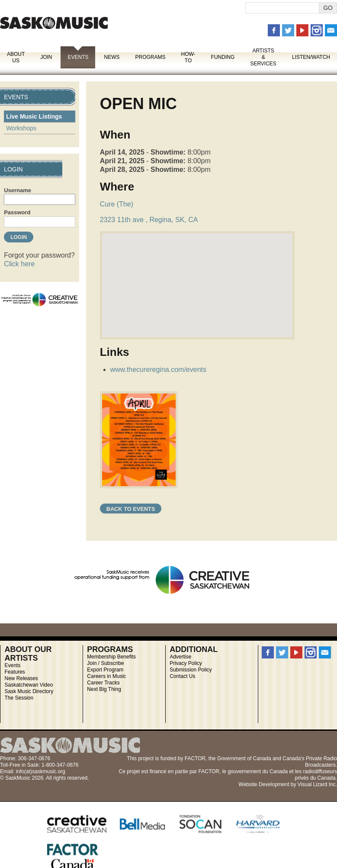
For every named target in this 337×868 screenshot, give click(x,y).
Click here (19, 264)
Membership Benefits (111, 657)
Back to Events (131, 509)
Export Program (105, 670)
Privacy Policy (186, 663)
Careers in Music (106, 676)
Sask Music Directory (29, 691)
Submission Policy (191, 670)
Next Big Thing (104, 689)
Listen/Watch (311, 57)
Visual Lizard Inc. (317, 784)
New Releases (21, 678)
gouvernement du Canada (258, 771)
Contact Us (182, 676)
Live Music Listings (34, 116)
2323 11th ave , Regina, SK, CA (149, 220)
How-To (188, 57)
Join (46, 57)
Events (78, 57)
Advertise (180, 657)
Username (18, 190)
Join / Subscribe (105, 663)
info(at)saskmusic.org (41, 771)
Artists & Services (263, 57)
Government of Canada (244, 758)
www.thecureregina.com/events (158, 369)
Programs (150, 57)
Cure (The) (117, 204)
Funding (223, 57)
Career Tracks (103, 683)
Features (14, 672)
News (112, 57)
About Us (16, 57)
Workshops (21, 128)
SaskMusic (54, 23)
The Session (19, 698)
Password (17, 212)
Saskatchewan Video (29, 685)
